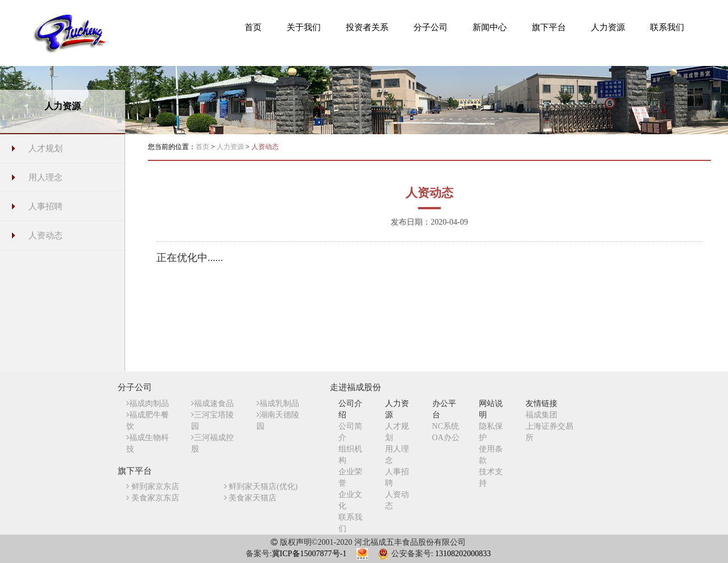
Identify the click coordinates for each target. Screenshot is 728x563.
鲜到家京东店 (153, 487)
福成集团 (541, 415)
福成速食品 (212, 403)
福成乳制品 (278, 403)
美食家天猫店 (251, 498)
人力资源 (231, 147)
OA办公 (446, 438)
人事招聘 (45, 206)
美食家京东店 (153, 498)
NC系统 (446, 426)
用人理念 (45, 177)
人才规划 (45, 148)
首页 (202, 147)
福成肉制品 (148, 403)
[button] (304, 27)
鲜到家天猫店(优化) (261, 487)
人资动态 (45, 235)
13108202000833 (463, 554)
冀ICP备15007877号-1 (309, 554)
